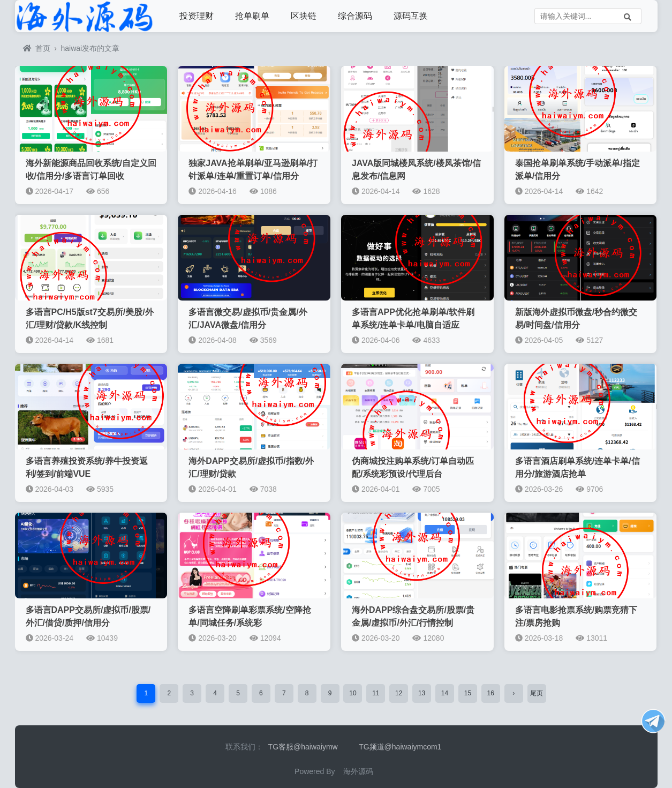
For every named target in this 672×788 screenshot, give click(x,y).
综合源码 (355, 16)
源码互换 (411, 16)
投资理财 (197, 16)
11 (376, 693)
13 (422, 693)
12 (399, 693)
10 (353, 693)
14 (445, 693)
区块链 (304, 16)
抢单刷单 (252, 16)
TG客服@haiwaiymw (303, 747)
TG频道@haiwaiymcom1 (400, 747)
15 (468, 693)
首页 (37, 48)
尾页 (537, 693)
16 (491, 693)
